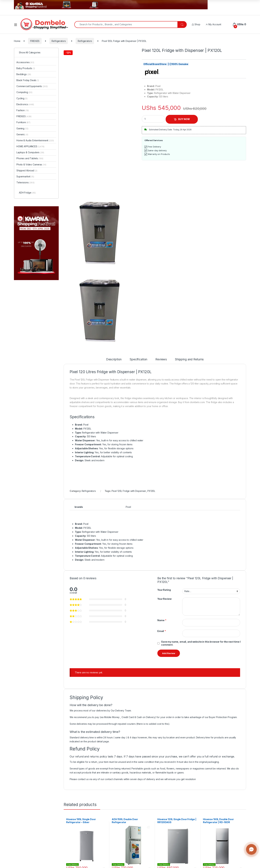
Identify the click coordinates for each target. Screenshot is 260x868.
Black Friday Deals (28, 80)
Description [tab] (114, 359)
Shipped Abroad (27, 170)
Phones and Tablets (30, 158)
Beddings (24, 74)
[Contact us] (251, 849)
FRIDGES (35, 41)
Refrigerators (59, 41)
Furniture (23, 122)
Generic (22, 134)
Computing (24, 92)
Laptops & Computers (30, 152)
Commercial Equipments (32, 86)
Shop (196, 24)
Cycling (22, 98)
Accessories (25, 62)
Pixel (128, 507)
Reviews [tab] (161, 359)
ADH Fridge (27, 193)
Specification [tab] (138, 359)
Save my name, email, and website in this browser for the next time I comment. (201, 643)
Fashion (23, 110)
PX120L (151, 491)
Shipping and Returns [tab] (189, 359)
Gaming (22, 128)
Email (162, 631)
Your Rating (164, 590)
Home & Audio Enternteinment (35, 140)
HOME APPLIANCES (30, 146)
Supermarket (25, 176)
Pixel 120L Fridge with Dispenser (129, 491)
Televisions (25, 182)
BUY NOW (184, 119)
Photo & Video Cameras (31, 164)
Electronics (25, 104)
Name (162, 620)
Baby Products (26, 68)
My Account (213, 24)
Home (17, 41)
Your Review (164, 599)
